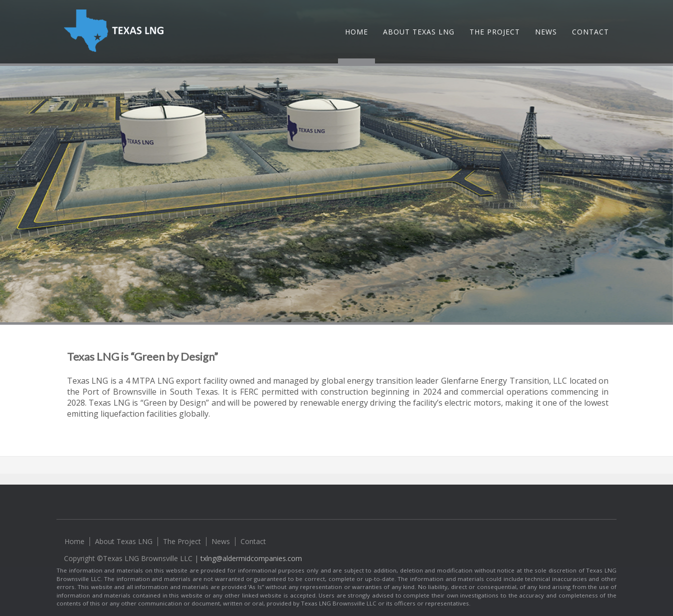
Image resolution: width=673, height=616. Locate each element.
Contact (590, 32)
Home (356, 32)
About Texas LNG (419, 32)
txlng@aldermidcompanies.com (251, 558)
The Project (495, 32)
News (546, 32)
